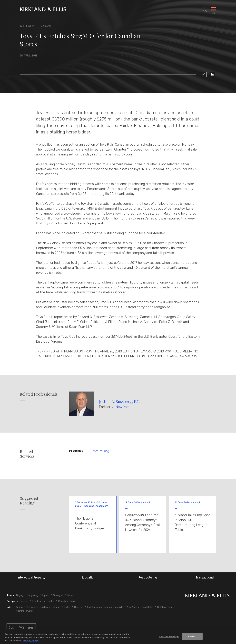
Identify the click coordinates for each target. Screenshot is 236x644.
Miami (107, 607)
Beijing (20, 595)
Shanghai (58, 595)
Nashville (118, 607)
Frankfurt (38, 601)
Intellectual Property (31, 578)
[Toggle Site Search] (205, 10)
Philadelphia (147, 607)
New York (123, 407)
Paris (72, 601)
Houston (79, 607)
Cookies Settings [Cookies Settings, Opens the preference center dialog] (169, 637)
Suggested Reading (29, 501)
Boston (44, 607)
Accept (192, 637)
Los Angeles (94, 607)
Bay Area (31, 607)
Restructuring (100, 451)
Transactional (205, 578)
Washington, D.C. (24, 611)
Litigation (89, 578)
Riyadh (46, 595)
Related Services (27, 454)
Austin (19, 607)
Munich (62, 601)
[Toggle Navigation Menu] (214, 10)
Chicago (56, 607)
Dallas (67, 607)
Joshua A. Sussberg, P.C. (120, 401)
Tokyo (70, 595)
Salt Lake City (165, 607)
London (51, 601)
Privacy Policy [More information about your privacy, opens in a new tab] (31, 641)
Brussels (24, 601)
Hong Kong (33, 595)
